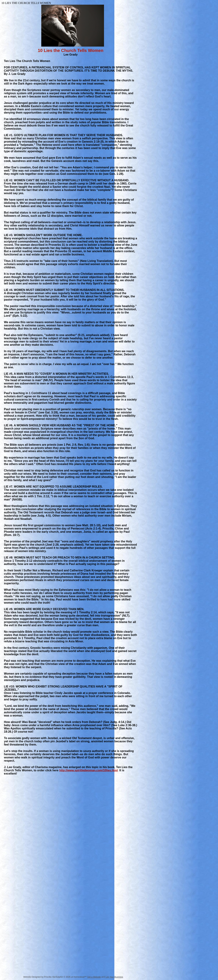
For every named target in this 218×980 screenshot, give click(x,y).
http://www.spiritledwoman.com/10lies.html (89, 770)
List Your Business (114, 977)
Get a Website (94, 977)
